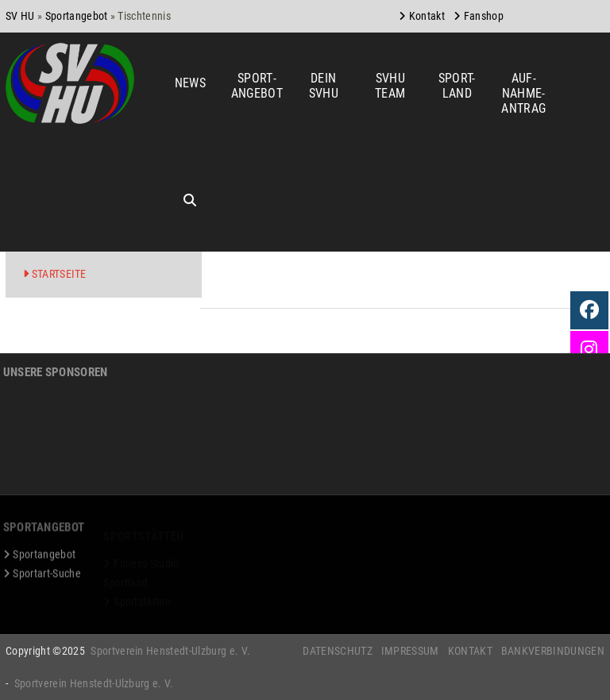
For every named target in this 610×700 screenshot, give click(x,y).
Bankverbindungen (553, 651)
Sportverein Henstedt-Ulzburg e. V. (170, 651)
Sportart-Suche (46, 579)
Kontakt (427, 16)
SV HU (20, 16)
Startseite (59, 274)
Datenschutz (338, 651)
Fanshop (484, 16)
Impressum (410, 651)
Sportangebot (77, 16)
